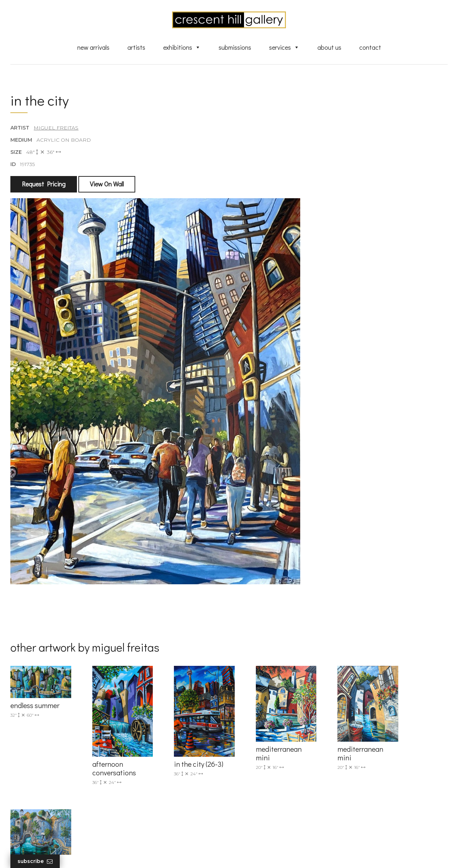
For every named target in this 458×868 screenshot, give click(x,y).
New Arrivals (93, 48)
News (247, 812)
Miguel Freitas (56, 128)
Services (284, 48)
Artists (136, 48)
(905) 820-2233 (143, 744)
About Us (329, 48)
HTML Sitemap (259, 833)
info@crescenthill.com (153, 753)
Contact (370, 48)
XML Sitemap (257, 823)
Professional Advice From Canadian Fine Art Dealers (284, 788)
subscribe (376, 776)
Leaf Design (268, 854)
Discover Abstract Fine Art (272, 775)
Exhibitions (182, 48)
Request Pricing (44, 185)
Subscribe (35, 861)
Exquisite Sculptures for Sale (275, 765)
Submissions (235, 48)
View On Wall (107, 185)
